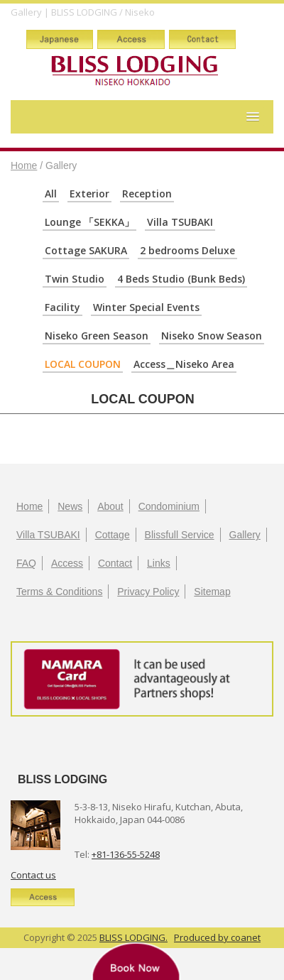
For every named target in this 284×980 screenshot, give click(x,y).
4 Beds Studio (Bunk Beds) (181, 279)
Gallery (245, 535)
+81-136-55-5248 (126, 854)
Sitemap (212, 592)
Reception (147, 194)
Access (67, 563)
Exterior (89, 194)
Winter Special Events (146, 307)
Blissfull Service (180, 535)
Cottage (113, 535)
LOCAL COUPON (83, 364)
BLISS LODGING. (133, 937)
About (110, 506)
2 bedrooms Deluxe (187, 250)
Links (159, 563)
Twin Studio (75, 279)
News (70, 506)
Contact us (33, 875)
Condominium (169, 506)
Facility (62, 307)
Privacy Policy (148, 592)
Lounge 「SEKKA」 (89, 222)
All (51, 194)
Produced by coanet (217, 937)
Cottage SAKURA (86, 250)
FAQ (26, 563)
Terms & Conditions (59, 592)
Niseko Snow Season (212, 336)
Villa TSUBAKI (180, 222)
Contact (115, 563)
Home (24, 165)
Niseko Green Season (97, 336)
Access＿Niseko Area (184, 364)
